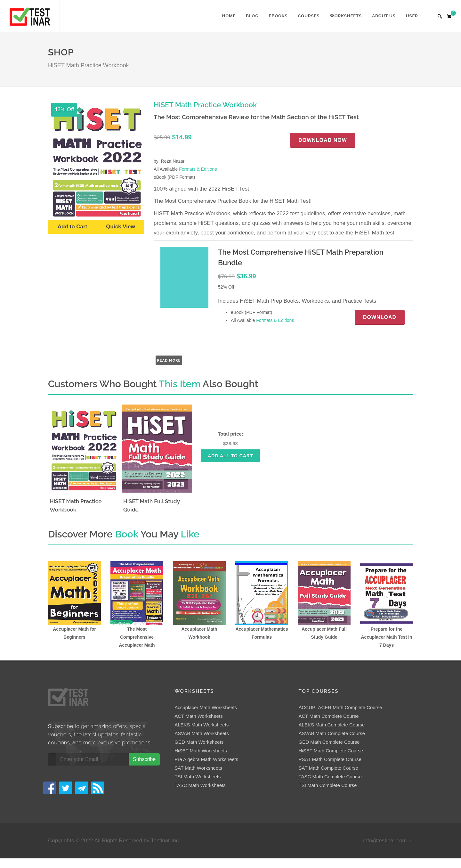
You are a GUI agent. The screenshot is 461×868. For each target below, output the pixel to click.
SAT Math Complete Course (328, 768)
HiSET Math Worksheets (201, 751)
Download (380, 317)
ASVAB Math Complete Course (332, 733)
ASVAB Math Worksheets (202, 733)
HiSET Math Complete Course (331, 751)
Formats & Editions (198, 169)
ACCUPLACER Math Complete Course (340, 707)
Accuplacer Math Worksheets (206, 707)
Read (163, 360)
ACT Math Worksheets (198, 716)
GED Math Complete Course (329, 742)
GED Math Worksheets (199, 742)
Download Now (323, 140)
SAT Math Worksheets (198, 768)
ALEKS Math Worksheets (202, 725)
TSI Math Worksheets (198, 777)
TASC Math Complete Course (330, 777)
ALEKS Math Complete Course (332, 725)
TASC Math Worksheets (200, 785)
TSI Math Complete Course (328, 785)
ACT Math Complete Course (329, 716)
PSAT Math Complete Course (330, 759)
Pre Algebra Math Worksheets (206, 759)
